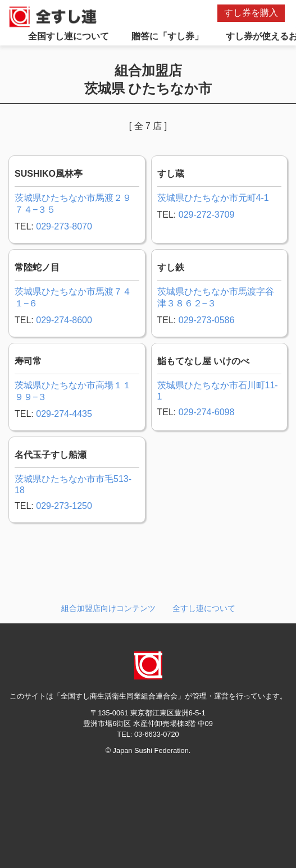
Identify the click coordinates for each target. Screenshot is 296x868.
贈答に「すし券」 (167, 36)
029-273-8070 (64, 226)
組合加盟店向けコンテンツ (108, 608)
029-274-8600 (64, 320)
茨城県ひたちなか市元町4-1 (213, 198)
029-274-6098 (207, 412)
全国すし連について (69, 36)
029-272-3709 (207, 215)
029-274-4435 (64, 414)
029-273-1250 (64, 506)
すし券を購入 (251, 13)
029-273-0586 (207, 320)
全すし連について (204, 608)
